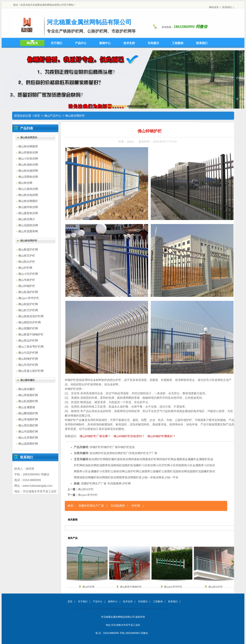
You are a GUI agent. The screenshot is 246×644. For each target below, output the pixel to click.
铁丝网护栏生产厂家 (145, 453)
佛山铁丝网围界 (28, 146)
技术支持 (128, 602)
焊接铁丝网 (138, 459)
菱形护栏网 (152, 459)
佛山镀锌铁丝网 (28, 207)
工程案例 (158, 602)
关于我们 (83, 602)
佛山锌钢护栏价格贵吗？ (129, 436)
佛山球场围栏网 (28, 419)
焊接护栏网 (166, 459)
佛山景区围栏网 (28, 426)
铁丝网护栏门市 (122, 453)
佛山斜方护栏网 (28, 310)
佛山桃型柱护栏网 (29, 322)
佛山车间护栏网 (28, 365)
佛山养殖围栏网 (28, 395)
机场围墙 (113, 465)
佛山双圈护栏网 (28, 328)
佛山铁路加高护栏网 (31, 316)
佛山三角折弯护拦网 (31, 347)
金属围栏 (202, 459)
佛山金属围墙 (27, 407)
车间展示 (143, 602)
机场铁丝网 (89, 465)
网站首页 (214, 7)
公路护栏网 (132, 471)
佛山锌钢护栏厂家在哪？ (95, 436)
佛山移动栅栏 (27, 389)
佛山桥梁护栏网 (28, 250)
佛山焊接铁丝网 (28, 153)
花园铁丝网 (180, 471)
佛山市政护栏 (27, 280)
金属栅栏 (191, 459)
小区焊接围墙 (178, 465)
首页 (37, 116)
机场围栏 (125, 465)
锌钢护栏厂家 (109, 447)
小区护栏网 (163, 465)
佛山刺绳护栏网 (28, 359)
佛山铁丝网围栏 (28, 201)
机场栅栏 (136, 465)
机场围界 (102, 465)
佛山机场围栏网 (28, 401)
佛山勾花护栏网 (28, 353)
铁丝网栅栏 (89, 477)
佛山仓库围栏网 (28, 438)
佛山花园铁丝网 (28, 225)
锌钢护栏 (95, 447)
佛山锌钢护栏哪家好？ (161, 436)
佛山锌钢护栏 (27, 286)
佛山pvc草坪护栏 (29, 298)
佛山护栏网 (25, 268)
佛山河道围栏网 (28, 432)
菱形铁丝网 (124, 459)
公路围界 (144, 471)
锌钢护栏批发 (126, 447)
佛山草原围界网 (28, 231)
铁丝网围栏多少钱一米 (139, 477)
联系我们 (227, 7)
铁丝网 (93, 459)
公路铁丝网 (118, 471)
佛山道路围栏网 (28, 444)
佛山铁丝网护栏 (75, 116)
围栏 (109, 459)
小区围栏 (105, 471)
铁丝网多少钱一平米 (166, 477)
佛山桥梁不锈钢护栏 (31, 335)
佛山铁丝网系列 (29, 137)
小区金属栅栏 (91, 471)
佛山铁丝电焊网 (28, 195)
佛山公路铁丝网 (28, 189)
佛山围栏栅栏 (27, 380)
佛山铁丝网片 (27, 219)
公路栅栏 (156, 471)
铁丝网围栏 (104, 477)
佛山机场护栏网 (28, 292)
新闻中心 (113, 602)
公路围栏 (167, 471)
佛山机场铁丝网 (28, 165)
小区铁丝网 (149, 465)
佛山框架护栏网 (28, 304)
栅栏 (114, 459)
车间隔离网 (114, 483)
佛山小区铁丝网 (28, 159)
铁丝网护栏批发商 (101, 453)
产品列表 (27, 128)
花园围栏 (193, 471)
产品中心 (98, 602)
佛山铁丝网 (25, 183)
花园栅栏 (204, 471)
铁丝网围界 (118, 477)
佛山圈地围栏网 (28, 413)
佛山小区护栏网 (28, 274)
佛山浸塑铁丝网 (28, 177)
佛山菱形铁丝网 (28, 213)
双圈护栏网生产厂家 (94, 483)
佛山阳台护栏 (27, 262)
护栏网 (102, 459)
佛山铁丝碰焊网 (28, 171)
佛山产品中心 (53, 116)
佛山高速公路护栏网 (31, 371)
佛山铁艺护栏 (27, 256)
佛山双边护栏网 (28, 341)
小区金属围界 (195, 465)
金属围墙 (179, 459)
